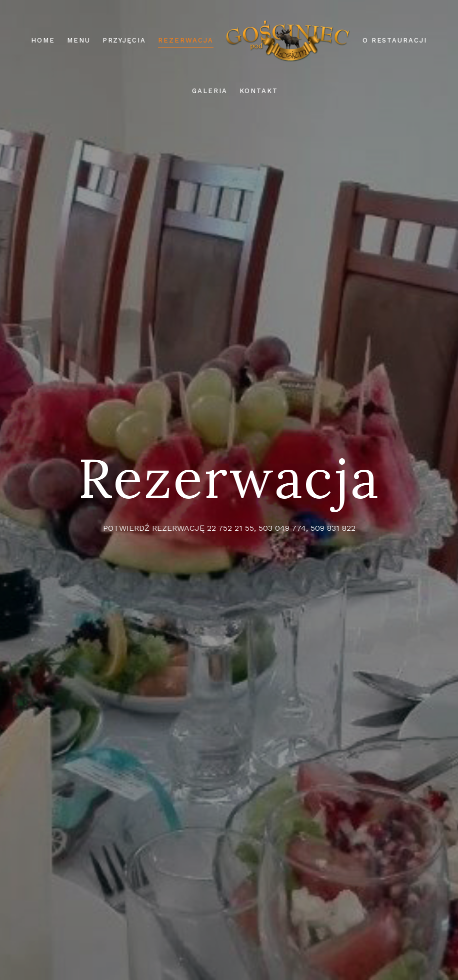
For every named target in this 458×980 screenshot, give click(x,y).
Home (43, 40)
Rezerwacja (186, 40)
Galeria (210, 91)
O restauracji (395, 40)
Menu (79, 40)
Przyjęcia (124, 40)
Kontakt (259, 91)
